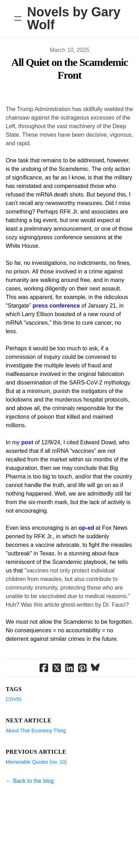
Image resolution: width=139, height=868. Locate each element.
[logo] (79, 19)
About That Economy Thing (36, 731)
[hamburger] (18, 19)
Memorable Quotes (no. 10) (36, 762)
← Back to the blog (30, 781)
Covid (14, 699)
